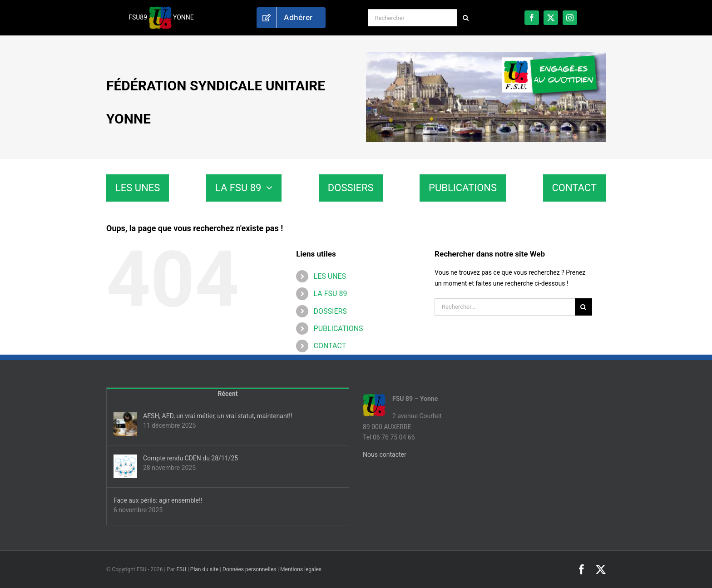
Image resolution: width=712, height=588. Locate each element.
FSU (181, 569)
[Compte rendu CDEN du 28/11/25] (125, 466)
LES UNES (330, 276)
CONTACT (330, 346)
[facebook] (532, 18)
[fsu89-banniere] (486, 55)
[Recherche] (466, 18)
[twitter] (551, 18)
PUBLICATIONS (339, 329)
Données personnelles (249, 569)
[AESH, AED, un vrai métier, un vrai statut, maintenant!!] (125, 424)
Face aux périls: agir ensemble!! (158, 500)
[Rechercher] (413, 18)
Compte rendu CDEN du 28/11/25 (190, 458)
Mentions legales (301, 569)
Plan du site (204, 569)
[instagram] (570, 18)
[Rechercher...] (505, 307)
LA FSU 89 (331, 294)
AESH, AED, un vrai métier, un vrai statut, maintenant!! (218, 416)
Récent (228, 394)
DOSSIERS (330, 311)
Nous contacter (385, 455)
